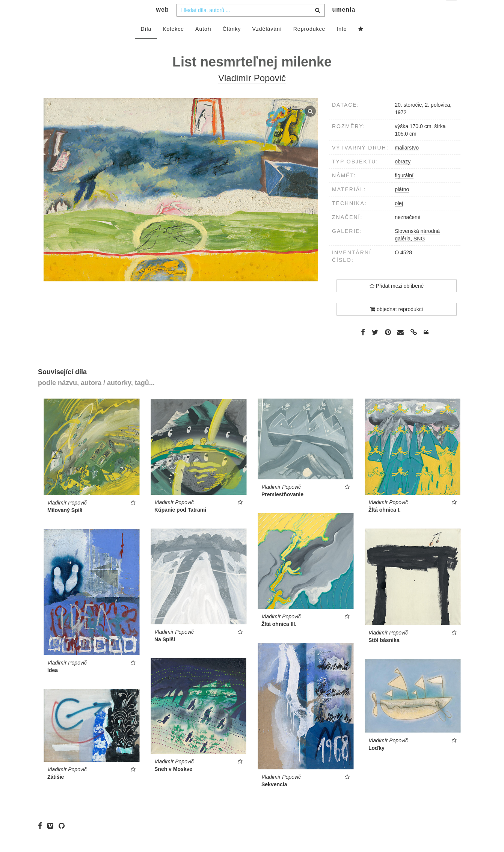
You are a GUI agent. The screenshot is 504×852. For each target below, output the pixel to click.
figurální (404, 190)
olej (399, 218)
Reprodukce (309, 44)
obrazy (403, 177)
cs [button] (452, 11)
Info (342, 44)
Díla (146, 44)
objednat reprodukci (397, 324)
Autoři (203, 44)
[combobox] (251, 25)
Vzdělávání (267, 44)
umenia (344, 25)
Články (232, 44)
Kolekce (173, 44)
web (163, 25)
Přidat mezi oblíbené (397, 301)
